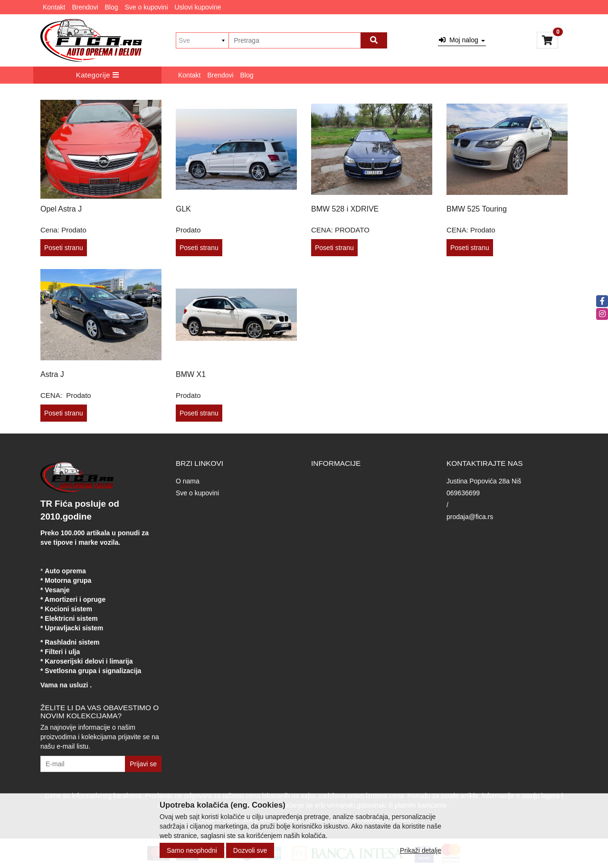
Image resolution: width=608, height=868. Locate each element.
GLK (183, 209)
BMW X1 (191, 374)
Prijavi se (143, 764)
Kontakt (54, 7)
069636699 (463, 493)
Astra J (52, 374)
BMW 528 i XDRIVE (345, 209)
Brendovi (85, 7)
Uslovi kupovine (198, 7)
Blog (112, 7)
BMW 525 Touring (477, 209)
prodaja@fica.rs (470, 517)
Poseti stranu (64, 248)
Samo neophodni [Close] (192, 850)
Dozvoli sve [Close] (250, 850)
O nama (188, 481)
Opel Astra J (61, 209)
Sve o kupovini (146, 7)
